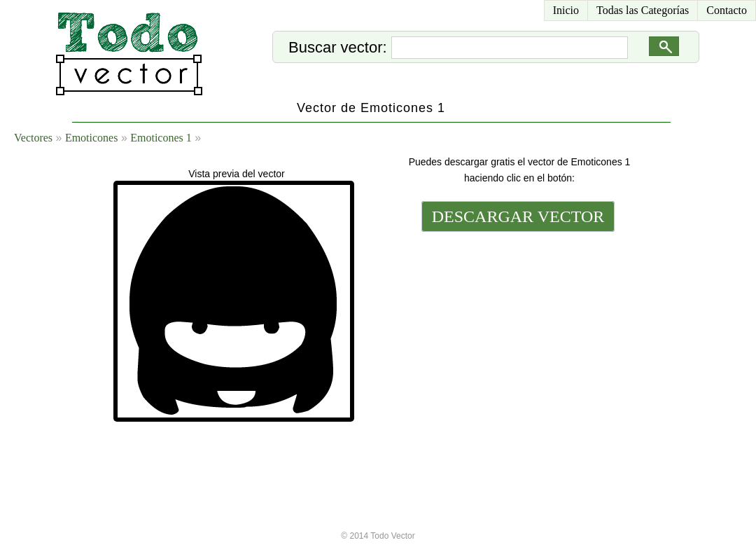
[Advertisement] (517, 331)
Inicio (566, 10)
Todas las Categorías (643, 10)
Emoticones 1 (161, 138)
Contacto (727, 10)
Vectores (33, 138)
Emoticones (92, 138)
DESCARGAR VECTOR (518, 216)
